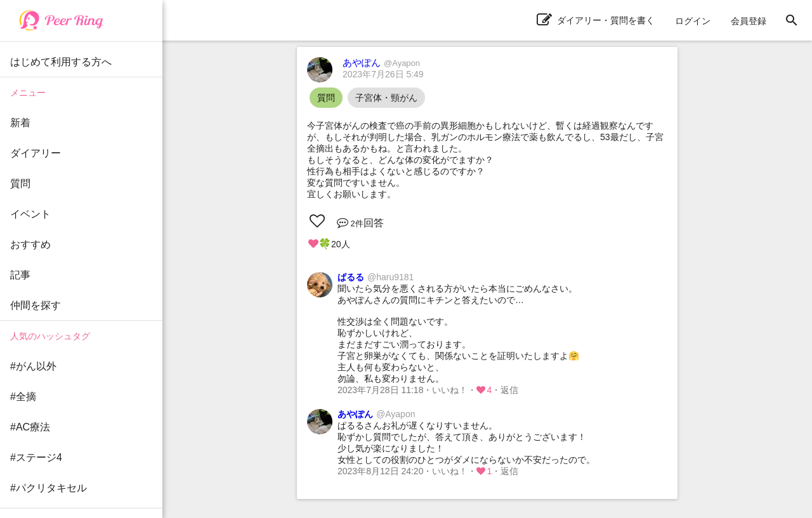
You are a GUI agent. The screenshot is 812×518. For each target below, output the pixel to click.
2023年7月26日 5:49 (383, 74)
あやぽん (381, 62)
